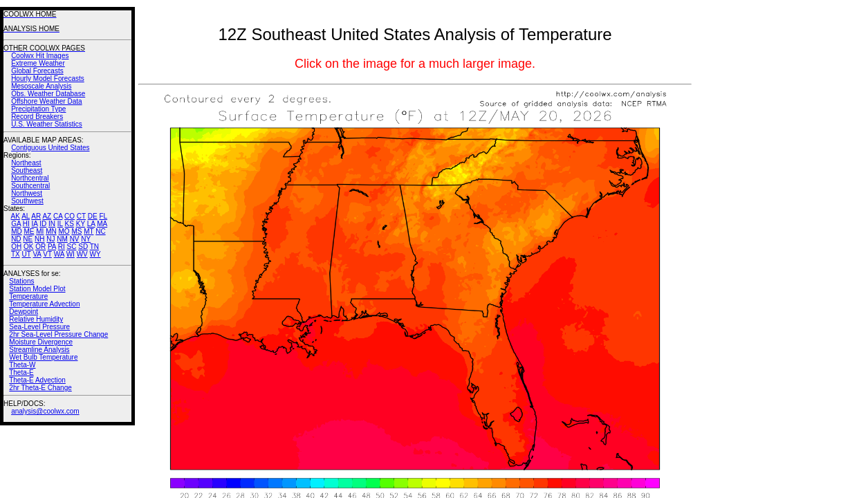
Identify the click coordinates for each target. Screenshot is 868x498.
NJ (50, 239)
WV (82, 254)
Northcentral (30, 178)
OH (16, 247)
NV (75, 239)
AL (26, 216)
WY (95, 254)
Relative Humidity (36, 319)
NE (28, 239)
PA (52, 247)
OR (40, 247)
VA (37, 254)
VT (47, 254)
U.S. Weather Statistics (47, 124)
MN (51, 231)
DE (93, 216)
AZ (47, 216)
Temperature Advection (44, 304)
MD (17, 231)
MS (76, 231)
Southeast (27, 170)
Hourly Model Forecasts (48, 79)
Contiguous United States (50, 148)
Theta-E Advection (37, 380)
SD (83, 247)
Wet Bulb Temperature (43, 357)
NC (100, 231)
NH (39, 239)
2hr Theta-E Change (40, 388)
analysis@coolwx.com (45, 411)
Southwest (27, 201)
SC (72, 247)
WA (59, 254)
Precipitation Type (38, 109)
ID (43, 224)
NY (86, 239)
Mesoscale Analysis (41, 86)
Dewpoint (24, 312)
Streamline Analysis (39, 350)
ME (29, 231)
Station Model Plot (37, 289)
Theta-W (22, 365)
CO (70, 216)
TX (16, 254)
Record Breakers (37, 117)
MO (64, 231)
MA (102, 224)
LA (91, 224)
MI (40, 231)
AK (16, 216)
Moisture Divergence (41, 342)
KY (81, 224)
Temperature (28, 296)
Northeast (26, 163)
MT (89, 231)
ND (16, 239)
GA (16, 224)
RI (62, 247)
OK (28, 247)
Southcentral (30, 186)
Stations (21, 281)
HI (26, 224)
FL (103, 216)
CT (81, 216)
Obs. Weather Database (48, 94)
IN (52, 224)
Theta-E (21, 372)
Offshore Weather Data (46, 101)
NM (62, 239)
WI (71, 254)
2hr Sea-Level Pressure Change (58, 334)
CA (58, 216)
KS (70, 224)
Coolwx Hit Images (40, 56)
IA (35, 224)
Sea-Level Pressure (39, 327)
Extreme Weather (38, 63)
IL (60, 224)
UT (27, 254)
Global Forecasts (37, 71)
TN (94, 247)
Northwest (27, 193)
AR (36, 216)
